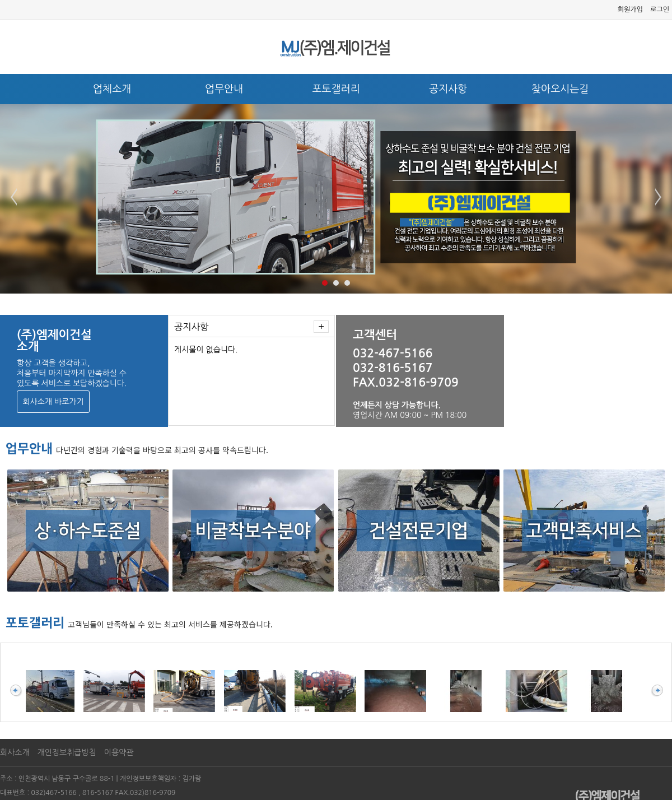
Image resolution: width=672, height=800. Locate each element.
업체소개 (112, 89)
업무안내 (224, 89)
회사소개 (15, 752)
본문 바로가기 (0, 0)
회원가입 (630, 10)
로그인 (660, 10)
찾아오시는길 (560, 89)
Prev (15, 197)
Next (657, 197)
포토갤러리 (336, 89)
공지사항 (448, 89)
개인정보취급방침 (67, 752)
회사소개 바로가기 (53, 402)
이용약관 (119, 752)
